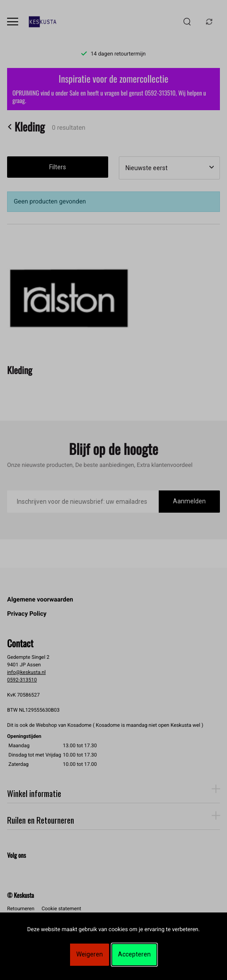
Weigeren (90, 954)
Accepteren (134, 954)
